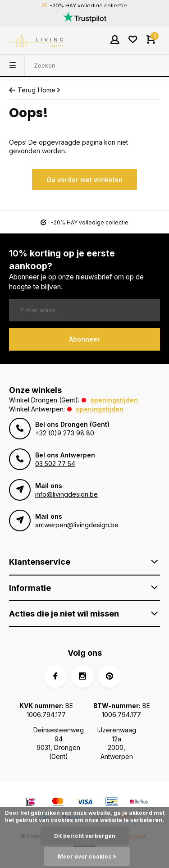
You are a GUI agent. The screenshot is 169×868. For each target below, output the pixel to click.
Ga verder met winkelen (84, 180)
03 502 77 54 (55, 464)
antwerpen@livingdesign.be (77, 525)
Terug (22, 90)
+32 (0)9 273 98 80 (65, 433)
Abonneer (84, 339)
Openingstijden (114, 400)
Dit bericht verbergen (85, 836)
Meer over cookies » (87, 857)
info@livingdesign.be (66, 494)
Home (50, 90)
